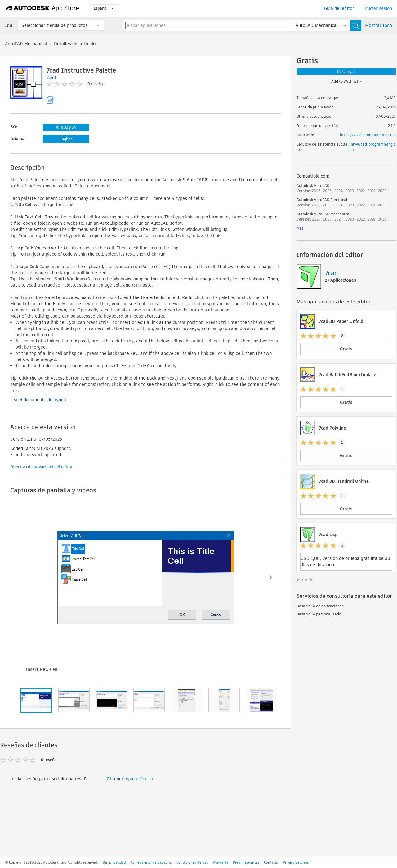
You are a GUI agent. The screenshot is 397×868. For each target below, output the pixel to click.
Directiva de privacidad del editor (41, 467)
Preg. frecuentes (246, 862)
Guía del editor (339, 8)
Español (104, 8)
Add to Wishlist (347, 81)
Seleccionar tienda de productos (54, 25)
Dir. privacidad (114, 862)
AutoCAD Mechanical (26, 44)
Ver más (305, 580)
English (66, 139)
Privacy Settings (296, 862)
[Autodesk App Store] (42, 8)
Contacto (271, 862)
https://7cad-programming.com (368, 135)
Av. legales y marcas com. (151, 862)
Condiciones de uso (192, 862)
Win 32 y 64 (66, 127)
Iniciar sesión (378, 8)
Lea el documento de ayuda (38, 400)
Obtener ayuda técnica (130, 779)
